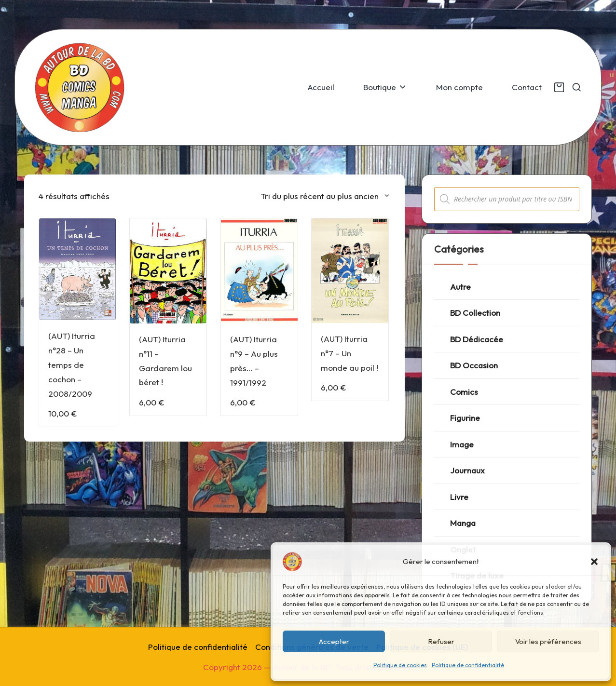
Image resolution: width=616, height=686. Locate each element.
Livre (459, 497)
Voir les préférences (548, 641)
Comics (464, 392)
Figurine (465, 418)
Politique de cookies (400, 665)
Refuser (441, 641)
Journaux (467, 470)
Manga (463, 523)
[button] (594, 562)
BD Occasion (474, 365)
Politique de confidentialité (468, 665)
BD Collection (475, 313)
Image (462, 444)
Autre (460, 287)
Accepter (334, 641)
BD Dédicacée (477, 339)
